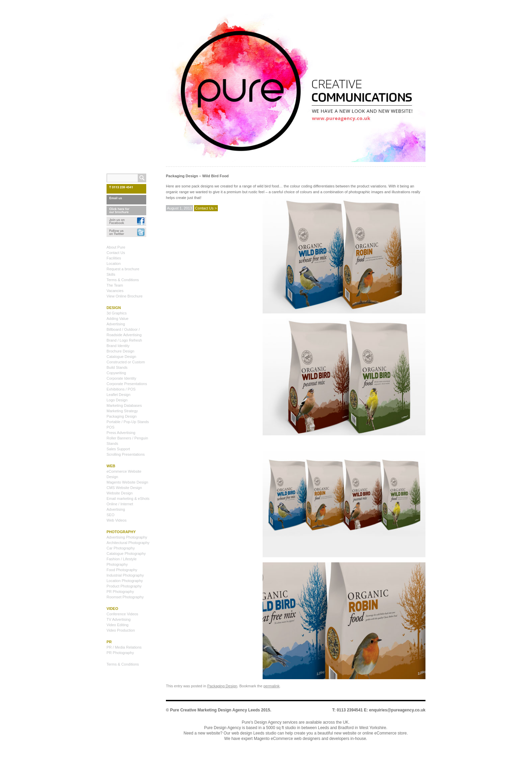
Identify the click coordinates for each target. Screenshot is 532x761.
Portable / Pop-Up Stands (128, 422)
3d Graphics (117, 313)
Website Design (120, 493)
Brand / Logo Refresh (124, 340)
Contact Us (116, 253)
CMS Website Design (124, 488)
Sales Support (118, 449)
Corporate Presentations (127, 384)
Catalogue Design (121, 357)
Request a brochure (123, 269)
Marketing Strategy (122, 411)
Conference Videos (122, 614)
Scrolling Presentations (126, 454)
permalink (271, 686)
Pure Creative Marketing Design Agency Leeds (215, 710)
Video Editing (118, 625)
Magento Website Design (127, 482)
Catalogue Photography (126, 554)
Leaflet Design (118, 395)
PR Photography (120, 592)
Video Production (121, 630)
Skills (111, 274)
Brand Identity (118, 346)
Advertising (116, 324)
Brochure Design (120, 351)
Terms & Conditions (123, 280)
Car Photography (121, 548)
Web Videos (117, 520)
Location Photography (125, 581)
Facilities (114, 258)
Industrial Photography (125, 575)
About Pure (116, 247)
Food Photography (122, 570)
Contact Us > (206, 208)
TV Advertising (119, 619)
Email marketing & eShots (128, 499)
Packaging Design (222, 686)
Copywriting (116, 373)
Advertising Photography (127, 537)
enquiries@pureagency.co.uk (397, 710)
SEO (110, 515)
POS (110, 427)
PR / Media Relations (124, 647)
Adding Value (118, 319)
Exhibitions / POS (121, 389)
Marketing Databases (124, 405)
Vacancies (115, 291)
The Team (115, 285)
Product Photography (124, 586)
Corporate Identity (121, 378)
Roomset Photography (125, 597)
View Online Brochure (125, 296)
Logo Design (117, 400)
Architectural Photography (128, 543)
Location (114, 264)
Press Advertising (121, 433)
